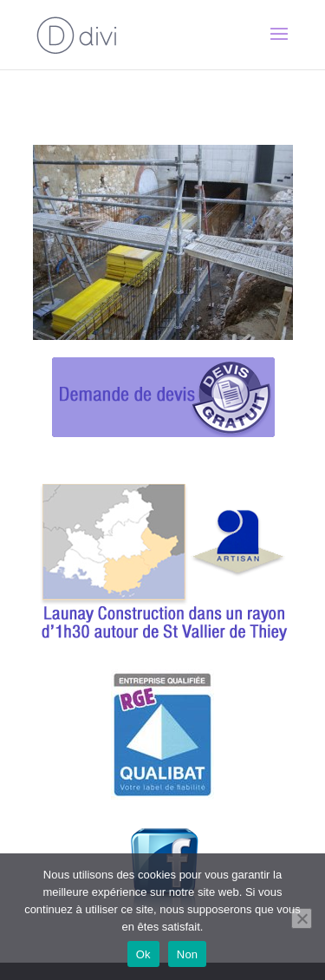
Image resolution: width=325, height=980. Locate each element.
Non (188, 954)
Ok (143, 954)
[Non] (302, 918)
